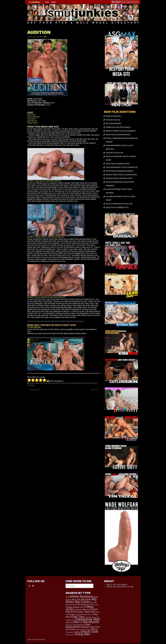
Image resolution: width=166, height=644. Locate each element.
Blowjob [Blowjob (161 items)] (68, 605)
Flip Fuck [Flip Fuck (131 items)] (90, 615)
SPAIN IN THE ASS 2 (114, 116)
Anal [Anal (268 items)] (67, 597)
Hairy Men (73, 383)
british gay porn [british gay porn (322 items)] (87, 604)
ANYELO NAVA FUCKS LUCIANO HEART (121, 175)
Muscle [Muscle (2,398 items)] (94, 622)
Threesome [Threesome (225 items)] (70, 632)
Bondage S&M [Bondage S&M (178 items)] (76, 605)
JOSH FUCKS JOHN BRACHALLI (118, 135)
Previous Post (35, 390)
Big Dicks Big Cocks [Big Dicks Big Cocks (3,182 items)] (81, 600)
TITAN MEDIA (34, 327)
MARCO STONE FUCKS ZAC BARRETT (121, 131)
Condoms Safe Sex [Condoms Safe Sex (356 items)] (82, 609)
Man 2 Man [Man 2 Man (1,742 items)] (81, 622)
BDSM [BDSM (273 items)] (96, 597)
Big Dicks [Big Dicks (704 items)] (86, 599)
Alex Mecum (32, 383)
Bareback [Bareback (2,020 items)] (86, 596)
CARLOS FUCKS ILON (114, 153)
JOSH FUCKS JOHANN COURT (118, 164)
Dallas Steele (55, 383)
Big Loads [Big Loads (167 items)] (94, 602)
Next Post (94, 390)
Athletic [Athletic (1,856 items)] (74, 596)
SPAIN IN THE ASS (113, 120)
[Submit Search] (113, 2)
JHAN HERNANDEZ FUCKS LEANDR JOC (122, 167)
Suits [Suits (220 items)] (78, 629)
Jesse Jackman (90, 383)
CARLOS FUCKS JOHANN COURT (119, 178)
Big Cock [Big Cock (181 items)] (69, 600)
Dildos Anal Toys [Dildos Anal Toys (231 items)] (76, 614)
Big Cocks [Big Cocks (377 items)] (76, 599)
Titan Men (40, 37)
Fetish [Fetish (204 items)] (85, 615)
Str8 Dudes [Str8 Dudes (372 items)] (70, 629)
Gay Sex (68, 383)
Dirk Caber (62, 383)
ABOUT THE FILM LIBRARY (117, 585)
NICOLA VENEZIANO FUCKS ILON (119, 204)
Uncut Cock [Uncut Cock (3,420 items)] (89, 632)
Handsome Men (81, 383)
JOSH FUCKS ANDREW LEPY (117, 207)
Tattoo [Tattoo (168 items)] (88, 630)
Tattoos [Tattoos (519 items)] (94, 629)
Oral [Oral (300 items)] (74, 625)
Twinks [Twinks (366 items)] (77, 632)
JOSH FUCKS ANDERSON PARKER (119, 171)
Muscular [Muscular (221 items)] (69, 625)
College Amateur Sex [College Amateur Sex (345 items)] (75, 607)
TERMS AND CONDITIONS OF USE (120, 587)
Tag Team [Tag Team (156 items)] (83, 629)
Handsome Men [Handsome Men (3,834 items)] (88, 619)
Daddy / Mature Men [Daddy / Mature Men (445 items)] (86, 612)
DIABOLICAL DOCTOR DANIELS (118, 127)
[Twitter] (29, 586)
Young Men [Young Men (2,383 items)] (82, 634)
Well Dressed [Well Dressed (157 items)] (70, 635)
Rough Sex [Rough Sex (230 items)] (81, 625)
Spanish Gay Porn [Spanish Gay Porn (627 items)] (91, 627)
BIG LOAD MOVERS (113, 124)
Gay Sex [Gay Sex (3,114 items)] (78, 617)
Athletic (38, 383)
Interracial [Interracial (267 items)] (69, 622)
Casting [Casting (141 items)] (96, 605)
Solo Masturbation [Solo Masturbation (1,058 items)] (78, 626)
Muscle (33, 385)
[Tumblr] (33, 586)
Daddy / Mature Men (46, 383)
